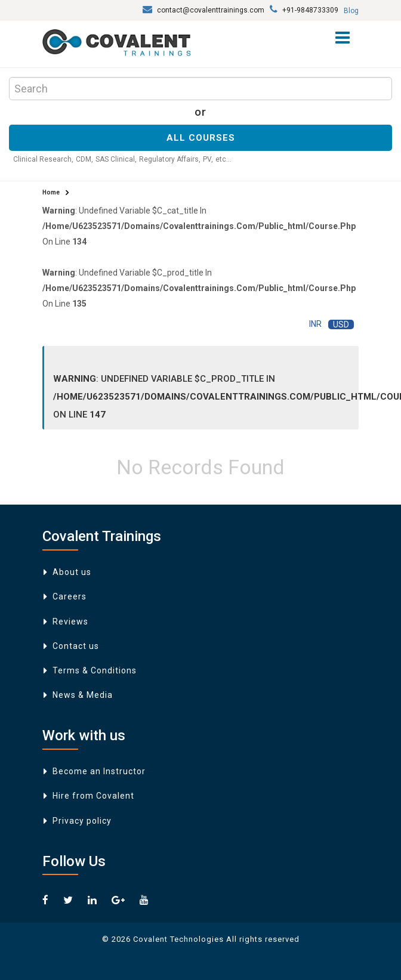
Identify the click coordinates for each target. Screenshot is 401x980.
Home (51, 192)
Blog (351, 11)
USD (341, 324)
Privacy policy (82, 821)
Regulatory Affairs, (170, 159)
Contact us (76, 646)
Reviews (70, 622)
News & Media (83, 695)
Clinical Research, (43, 159)
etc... (223, 159)
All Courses (201, 138)
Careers (70, 596)
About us (72, 572)
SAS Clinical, (116, 159)
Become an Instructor (99, 771)
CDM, (84, 159)
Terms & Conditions (95, 670)
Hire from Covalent (93, 796)
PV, (208, 159)
